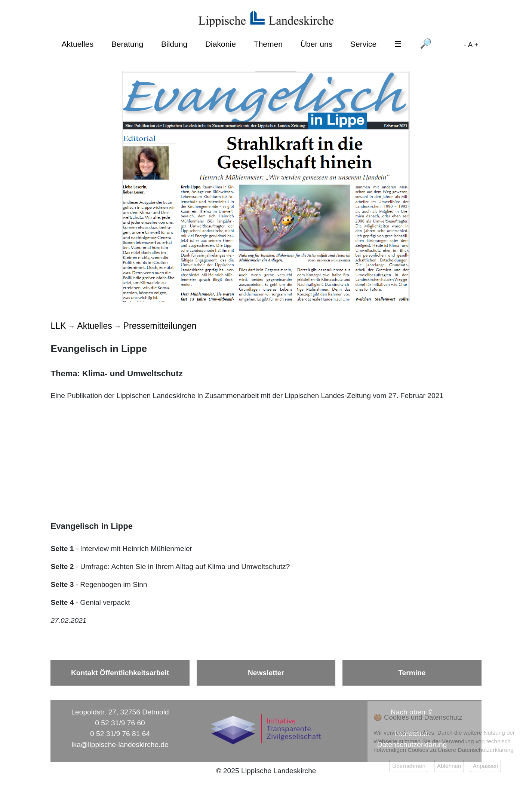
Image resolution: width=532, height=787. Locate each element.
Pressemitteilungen (160, 326)
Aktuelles (77, 44)
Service (363, 44)
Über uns (317, 44)
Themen (268, 44)
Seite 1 (62, 549)
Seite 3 (62, 584)
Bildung (174, 44)
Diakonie (221, 44)
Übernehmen (409, 766)
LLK (58, 326)
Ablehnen (449, 766)
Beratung (127, 44)
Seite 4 (62, 602)
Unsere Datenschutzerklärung (476, 750)
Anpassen (485, 766)
